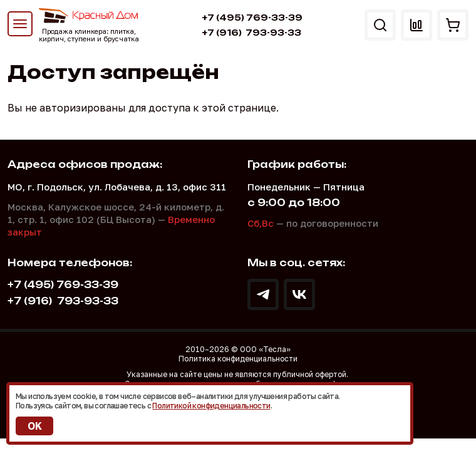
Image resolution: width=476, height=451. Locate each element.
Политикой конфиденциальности (211, 406)
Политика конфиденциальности (238, 359)
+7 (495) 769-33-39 (252, 18)
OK (35, 426)
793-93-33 (251, 33)
